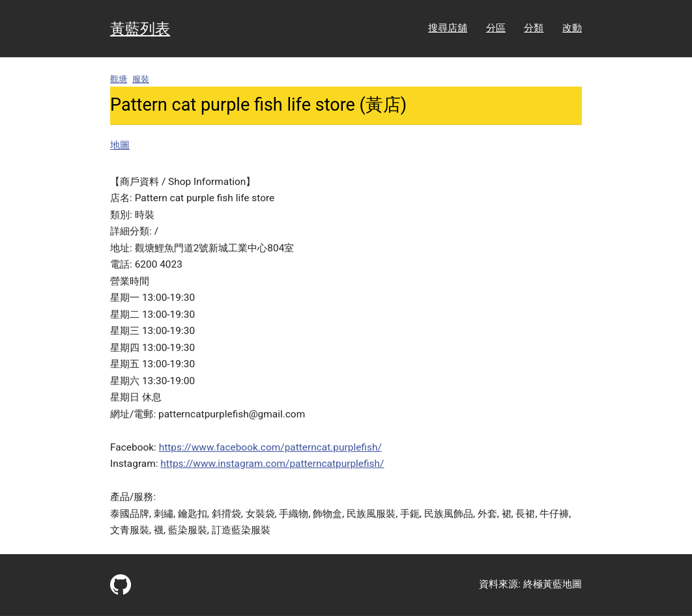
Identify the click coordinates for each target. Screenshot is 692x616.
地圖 (120, 145)
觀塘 (119, 79)
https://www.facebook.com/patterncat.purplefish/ (270, 447)
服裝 (141, 79)
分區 (496, 28)
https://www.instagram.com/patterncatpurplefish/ (272, 464)
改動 (572, 28)
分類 (534, 28)
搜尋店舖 (448, 28)
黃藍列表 (140, 29)
